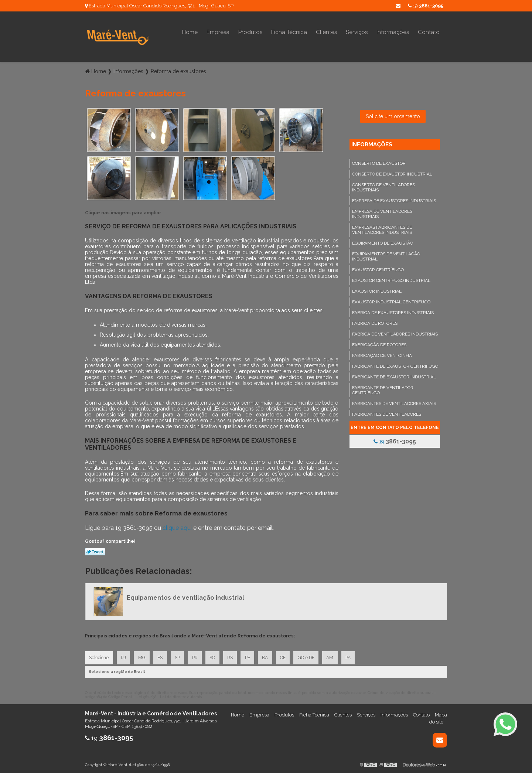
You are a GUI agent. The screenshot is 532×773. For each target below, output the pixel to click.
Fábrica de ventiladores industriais (395, 332)
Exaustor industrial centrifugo (391, 300)
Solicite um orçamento (393, 115)
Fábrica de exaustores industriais (393, 311)
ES (162, 656)
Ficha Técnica (289, 32)
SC (216, 656)
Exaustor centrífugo (378, 268)
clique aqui (177, 526)
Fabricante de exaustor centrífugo (395, 364)
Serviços (357, 32)
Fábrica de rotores (375, 321)
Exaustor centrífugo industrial (391, 279)
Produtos (250, 32)
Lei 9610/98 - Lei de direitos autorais (169, 696)
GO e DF (312, 656)
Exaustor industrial (377, 289)
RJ (124, 656)
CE (288, 656)
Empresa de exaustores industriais (394, 199)
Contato (429, 32)
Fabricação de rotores (379, 343)
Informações (393, 32)
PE (252, 656)
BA (270, 656)
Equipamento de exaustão (383, 241)
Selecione (99, 656)
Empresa (218, 32)
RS (234, 656)
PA (355, 656)
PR (197, 656)
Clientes (326, 32)
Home (190, 32)
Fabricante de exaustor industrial (394, 375)
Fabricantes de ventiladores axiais (394, 402)
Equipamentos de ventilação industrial (386, 255)
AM (336, 656)
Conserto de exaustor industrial (392, 172)
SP (180, 656)
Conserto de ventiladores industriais (383, 185)
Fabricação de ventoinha (382, 354)
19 (426, 6)
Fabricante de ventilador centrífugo (383, 388)
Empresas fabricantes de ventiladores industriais (382, 228)
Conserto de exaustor (379, 161)
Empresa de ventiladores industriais (382, 212)
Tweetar (95, 550)
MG (143, 656)
